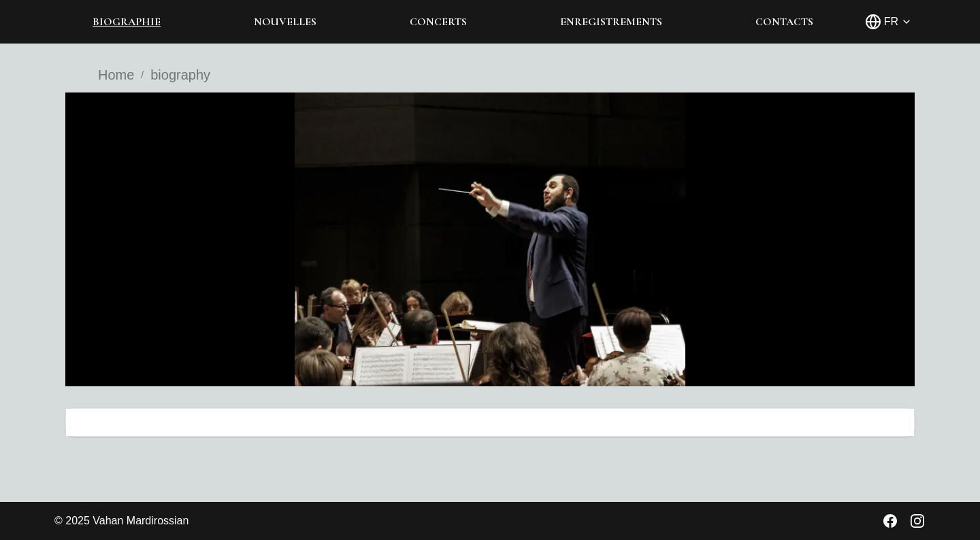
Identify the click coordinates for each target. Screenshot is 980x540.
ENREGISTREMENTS (611, 22)
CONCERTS (438, 22)
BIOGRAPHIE (127, 22)
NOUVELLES (285, 22)
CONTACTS (784, 22)
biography (180, 75)
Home (116, 75)
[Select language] (888, 22)
